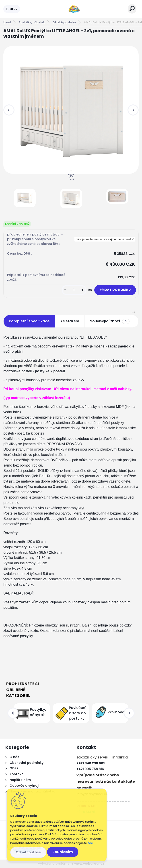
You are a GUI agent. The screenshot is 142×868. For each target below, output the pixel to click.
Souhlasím (63, 852)
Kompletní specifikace (29, 321)
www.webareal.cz (89, 864)
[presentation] (9, 110)
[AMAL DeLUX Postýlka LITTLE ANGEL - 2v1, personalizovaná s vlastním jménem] (71, 110)
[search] (132, 9)
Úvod (7, 22)
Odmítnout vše (28, 852)
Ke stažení (70, 321)
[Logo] (74, 9)
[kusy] (74, 290)
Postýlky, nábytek (32, 22)
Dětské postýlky (64, 22)
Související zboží (110, 321)
